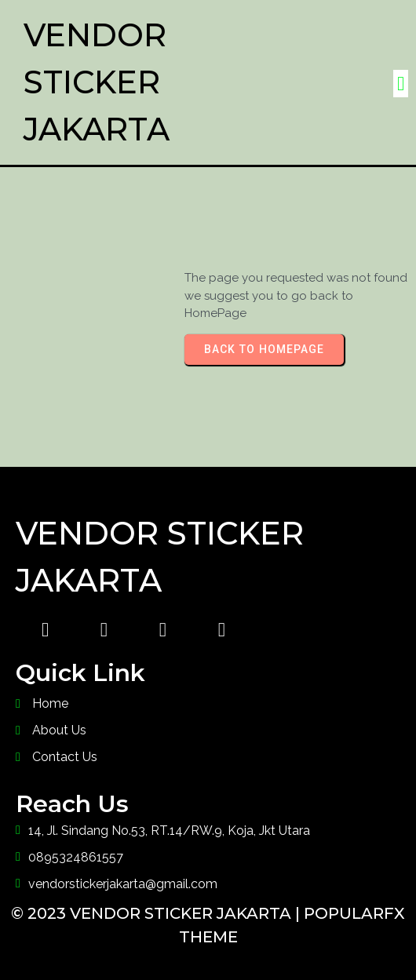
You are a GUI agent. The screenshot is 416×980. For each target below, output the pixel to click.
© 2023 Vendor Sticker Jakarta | (157, 913)
